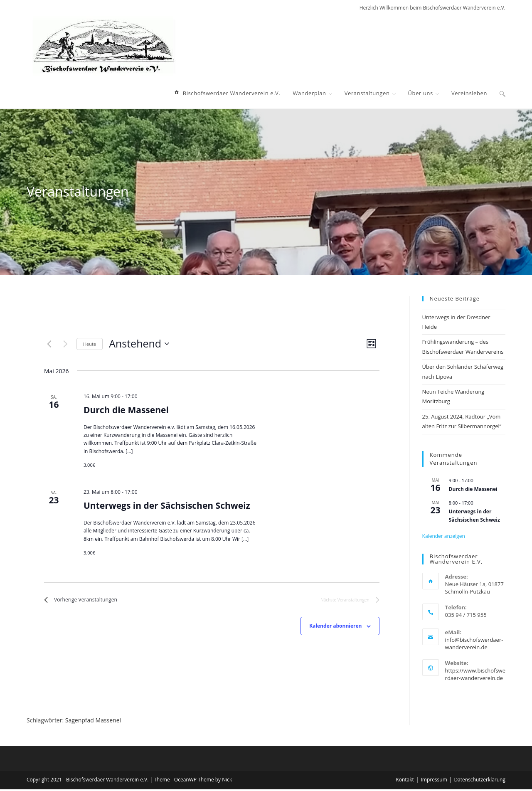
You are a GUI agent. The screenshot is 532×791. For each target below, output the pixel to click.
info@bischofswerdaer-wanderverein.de (474, 643)
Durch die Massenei (126, 410)
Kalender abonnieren (335, 628)
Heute (90, 344)
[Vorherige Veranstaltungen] (49, 344)
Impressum (434, 781)
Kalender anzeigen (444, 536)
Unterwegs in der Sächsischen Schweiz (167, 505)
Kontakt (405, 781)
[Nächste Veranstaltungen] (65, 344)
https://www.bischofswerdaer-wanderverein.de (475, 674)
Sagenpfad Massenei (93, 722)
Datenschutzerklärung (480, 781)
